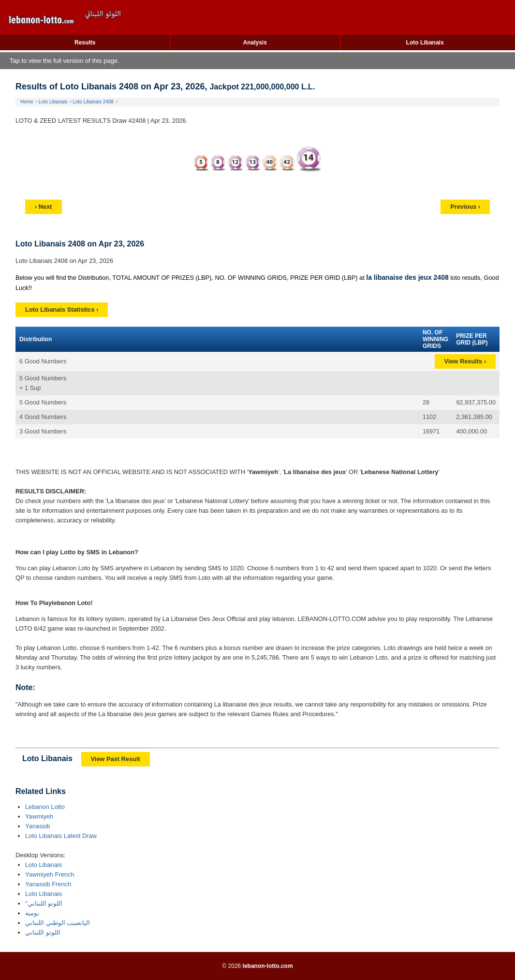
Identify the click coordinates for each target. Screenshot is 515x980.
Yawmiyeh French (50, 874)
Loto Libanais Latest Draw (61, 836)
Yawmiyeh (39, 816)
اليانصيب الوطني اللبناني (58, 923)
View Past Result (116, 759)
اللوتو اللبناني (43, 932)
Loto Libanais (425, 43)
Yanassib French (48, 884)
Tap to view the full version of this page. (65, 61)
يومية (32, 913)
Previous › (465, 207)
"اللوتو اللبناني (44, 903)
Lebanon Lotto (45, 807)
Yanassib (38, 826)
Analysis (255, 43)
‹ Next (44, 207)
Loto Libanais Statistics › (62, 310)
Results (85, 43)
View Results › (465, 361)
